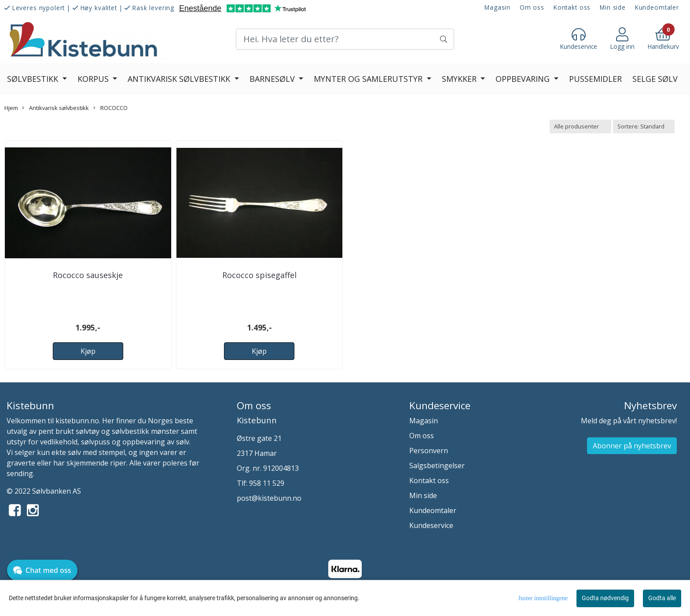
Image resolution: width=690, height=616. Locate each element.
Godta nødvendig (605, 598)
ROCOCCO (110, 108)
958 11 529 (267, 483)
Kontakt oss (572, 7)
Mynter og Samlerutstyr (369, 79)
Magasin (497, 7)
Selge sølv (655, 79)
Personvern (429, 451)
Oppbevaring (524, 79)
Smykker (460, 79)
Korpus (94, 79)
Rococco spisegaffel (259, 275)
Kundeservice (431, 525)
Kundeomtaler (657, 7)
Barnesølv (273, 79)
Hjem (11, 108)
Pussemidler (595, 79)
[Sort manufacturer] (580, 126)
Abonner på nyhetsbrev (632, 446)
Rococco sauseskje (88, 275)
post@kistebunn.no (269, 498)
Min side (613, 7)
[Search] (345, 39)
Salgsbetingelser (437, 466)
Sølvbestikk (34, 79)
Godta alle (662, 598)
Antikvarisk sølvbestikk (180, 79)
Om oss (532, 7)
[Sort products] (644, 126)
